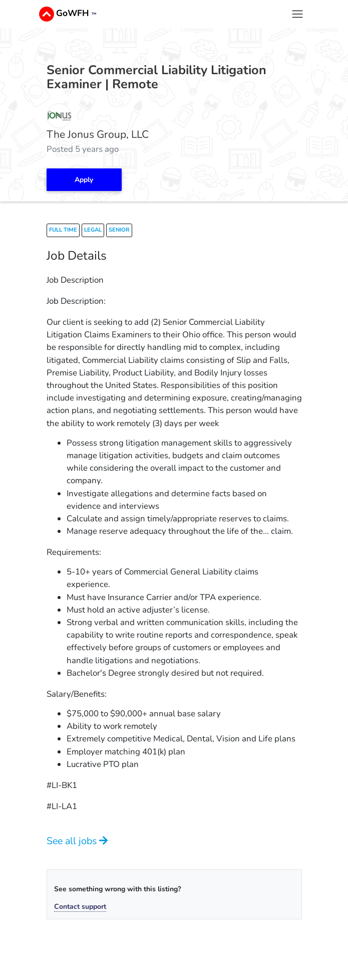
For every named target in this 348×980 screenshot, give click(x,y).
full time (63, 230)
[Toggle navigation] (297, 14)
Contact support (80, 907)
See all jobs (77, 841)
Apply (84, 180)
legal (93, 230)
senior (119, 230)
